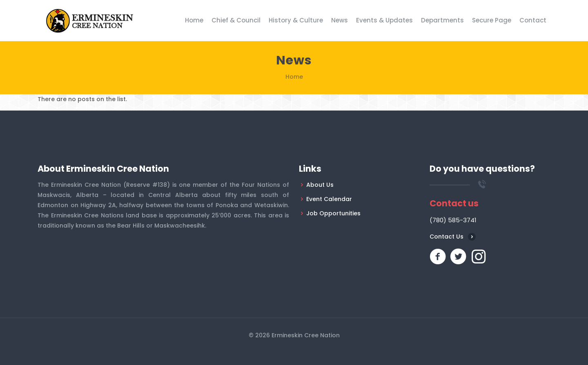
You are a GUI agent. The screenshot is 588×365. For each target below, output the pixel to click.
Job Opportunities (333, 213)
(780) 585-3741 (453, 220)
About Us (320, 185)
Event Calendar (329, 199)
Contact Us (447, 237)
